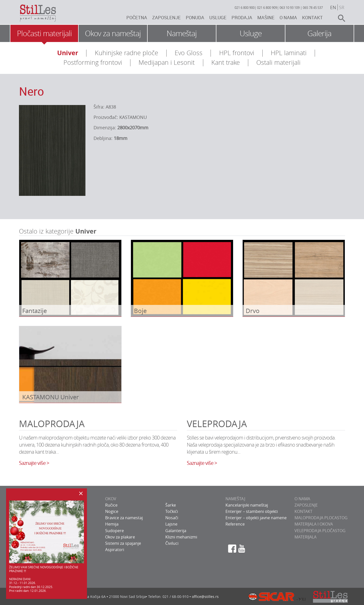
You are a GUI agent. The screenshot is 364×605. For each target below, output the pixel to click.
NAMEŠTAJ (235, 499)
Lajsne (171, 524)
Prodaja (242, 17)
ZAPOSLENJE (306, 505)
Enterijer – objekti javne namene (256, 518)
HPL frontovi (237, 53)
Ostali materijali (278, 62)
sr (342, 7)
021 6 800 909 (267, 8)
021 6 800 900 (245, 8)
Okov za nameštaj (113, 33)
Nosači (172, 518)
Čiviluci (172, 543)
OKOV (111, 499)
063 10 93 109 (290, 8)
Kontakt (312, 17)
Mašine (266, 17)
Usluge (218, 17)
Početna (137, 17)
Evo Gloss (189, 53)
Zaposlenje (166, 17)
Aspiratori (115, 550)
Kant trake (226, 62)
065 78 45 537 (313, 8)
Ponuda (195, 17)
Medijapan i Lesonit (167, 62)
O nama (288, 17)
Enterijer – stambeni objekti (252, 511)
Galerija (319, 33)
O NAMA (302, 499)
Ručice (111, 505)
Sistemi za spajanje (123, 543)
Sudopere (115, 531)
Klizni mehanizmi (181, 537)
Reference (235, 524)
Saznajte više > (34, 463)
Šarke (171, 505)
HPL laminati (289, 53)
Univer (68, 53)
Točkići (172, 511)
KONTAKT (303, 511)
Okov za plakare (120, 537)
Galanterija (176, 531)
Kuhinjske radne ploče (127, 53)
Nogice (112, 511)
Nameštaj (182, 33)
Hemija (112, 524)
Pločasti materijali (44, 33)
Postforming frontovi (93, 62)
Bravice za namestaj (124, 518)
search (339, 18)
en (333, 7)
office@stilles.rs (205, 597)
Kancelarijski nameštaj (247, 505)
